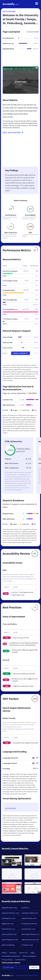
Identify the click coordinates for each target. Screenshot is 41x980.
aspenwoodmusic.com (11, 913)
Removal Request (29, 956)
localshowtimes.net (29, 924)
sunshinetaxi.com (28, 929)
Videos (4, 953)
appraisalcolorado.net (30, 940)
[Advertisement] (20, 59)
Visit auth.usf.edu (13, 133)
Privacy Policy (7, 960)
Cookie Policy (20, 960)
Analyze (34, 967)
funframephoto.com (10, 940)
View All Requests (20, 353)
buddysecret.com (9, 918)
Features (13, 953)
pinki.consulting (8, 945)
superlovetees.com (29, 918)
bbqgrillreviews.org (9, 908)
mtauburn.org (27, 945)
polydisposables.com (30, 913)
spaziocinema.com (9, 934)
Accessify (11, 4)
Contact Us (23, 953)
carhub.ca (25, 908)
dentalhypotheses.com (31, 934)
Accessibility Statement (11, 956)
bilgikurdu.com (8, 924)
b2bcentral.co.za (8, 929)
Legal (32, 953)
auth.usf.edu (9, 11)
